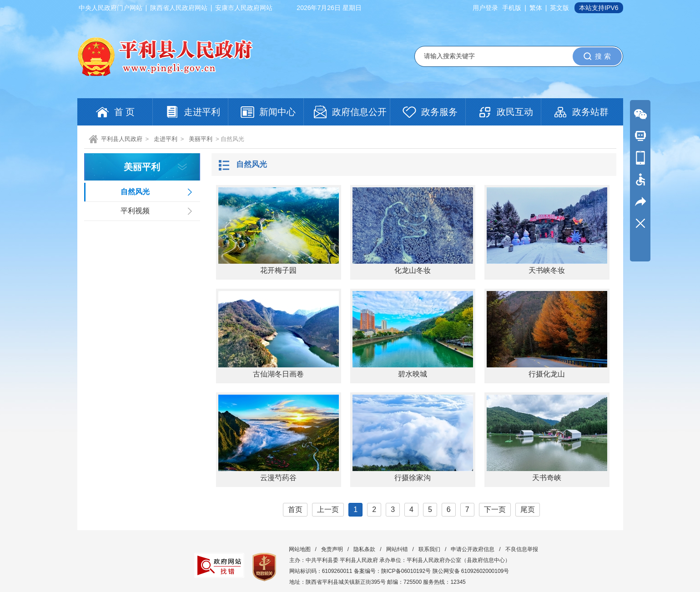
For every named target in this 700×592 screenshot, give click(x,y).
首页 (295, 509)
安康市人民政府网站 (244, 8)
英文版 (559, 8)
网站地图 (300, 549)
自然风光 (135, 192)
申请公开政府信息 (473, 549)
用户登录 (485, 8)
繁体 (536, 8)
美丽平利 (201, 139)
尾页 (528, 509)
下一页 (495, 509)
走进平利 (166, 139)
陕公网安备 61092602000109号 (471, 571)
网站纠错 (397, 549)
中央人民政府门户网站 (111, 8)
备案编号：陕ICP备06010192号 (392, 571)
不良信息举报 (522, 549)
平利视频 (135, 211)
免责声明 (332, 549)
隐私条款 (364, 549)
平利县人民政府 (122, 139)
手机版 (512, 8)
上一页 (328, 509)
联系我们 (429, 549)
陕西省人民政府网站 (179, 8)
